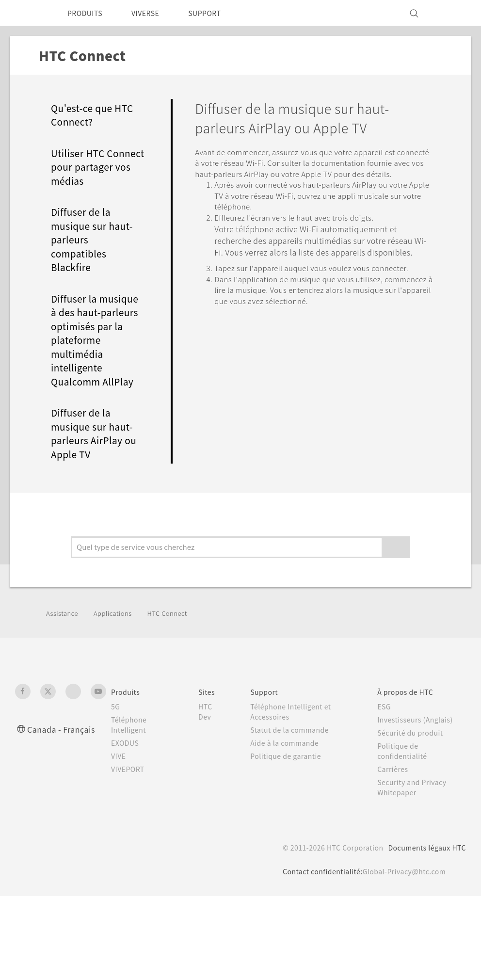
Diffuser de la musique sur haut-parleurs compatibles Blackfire (96, 253)
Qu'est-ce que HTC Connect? (96, 115)
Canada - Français (63, 761)
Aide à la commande (288, 775)
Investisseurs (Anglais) (418, 752)
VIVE (120, 788)
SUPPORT (218, 13)
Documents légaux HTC (423, 880)
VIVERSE (153, 13)
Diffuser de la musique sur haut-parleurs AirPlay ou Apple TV (98, 447)
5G (116, 739)
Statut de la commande (294, 762)
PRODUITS (88, 13)
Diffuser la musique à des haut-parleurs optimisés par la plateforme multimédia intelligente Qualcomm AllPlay (98, 353)
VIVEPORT (131, 801)
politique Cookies (179, 949)
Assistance (63, 645)
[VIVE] (453, 13)
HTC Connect (175, 645)
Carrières (394, 801)
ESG (385, 739)
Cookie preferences (66, 965)
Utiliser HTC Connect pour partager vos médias (84, 174)
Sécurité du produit (413, 765)
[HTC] (27, 13)
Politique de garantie (289, 788)
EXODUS (127, 775)
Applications (116, 645)
